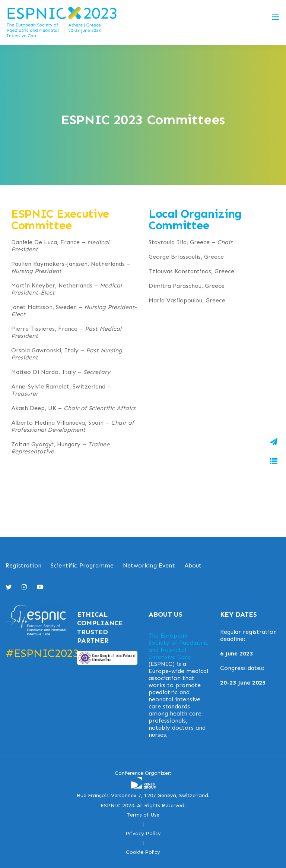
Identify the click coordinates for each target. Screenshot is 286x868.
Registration (23, 565)
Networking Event (149, 565)
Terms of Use (143, 815)
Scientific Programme (82, 565)
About (193, 565)
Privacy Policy (143, 834)
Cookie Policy (143, 852)
